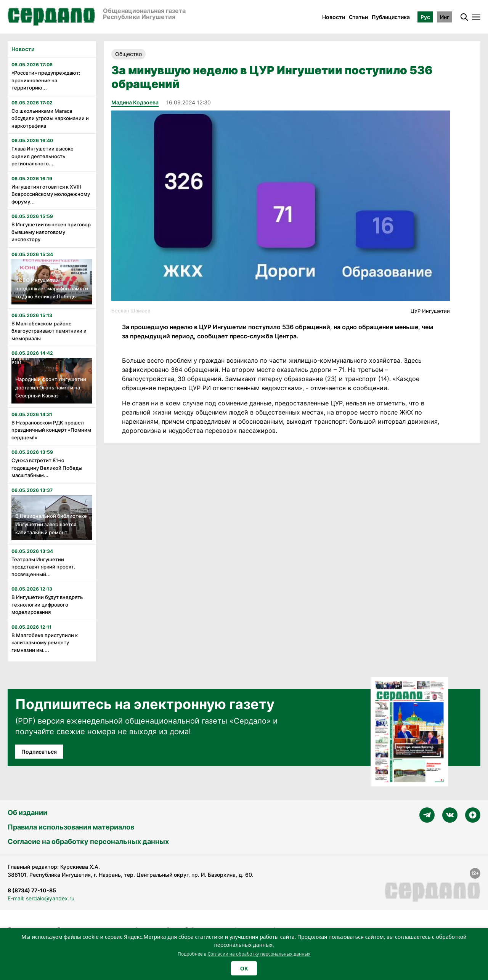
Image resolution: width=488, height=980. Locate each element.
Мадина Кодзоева (135, 102)
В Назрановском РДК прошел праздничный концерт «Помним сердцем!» (51, 430)
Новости (334, 17)
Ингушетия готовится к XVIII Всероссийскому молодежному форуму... (51, 194)
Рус (425, 17)
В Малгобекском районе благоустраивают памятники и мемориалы (49, 331)
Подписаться (39, 752)
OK (244, 968)
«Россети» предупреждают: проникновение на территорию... (46, 80)
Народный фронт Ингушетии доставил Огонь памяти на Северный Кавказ (51, 387)
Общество (128, 54)
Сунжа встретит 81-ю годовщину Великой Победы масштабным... (47, 468)
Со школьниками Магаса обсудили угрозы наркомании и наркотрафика (50, 118)
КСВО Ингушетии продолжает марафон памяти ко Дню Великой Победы (52, 288)
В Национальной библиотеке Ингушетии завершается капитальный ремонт (51, 524)
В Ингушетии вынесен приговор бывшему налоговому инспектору (51, 232)
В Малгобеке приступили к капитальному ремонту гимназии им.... (45, 643)
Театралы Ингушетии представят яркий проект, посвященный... (43, 567)
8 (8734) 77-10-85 (32, 890)
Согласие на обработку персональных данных (88, 841)
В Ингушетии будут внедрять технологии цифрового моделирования (47, 604)
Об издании (27, 813)
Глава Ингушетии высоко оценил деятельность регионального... (43, 156)
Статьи (358, 17)
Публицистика (391, 17)
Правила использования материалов (71, 827)
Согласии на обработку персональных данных (259, 954)
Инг (445, 17)
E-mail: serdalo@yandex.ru (41, 898)
